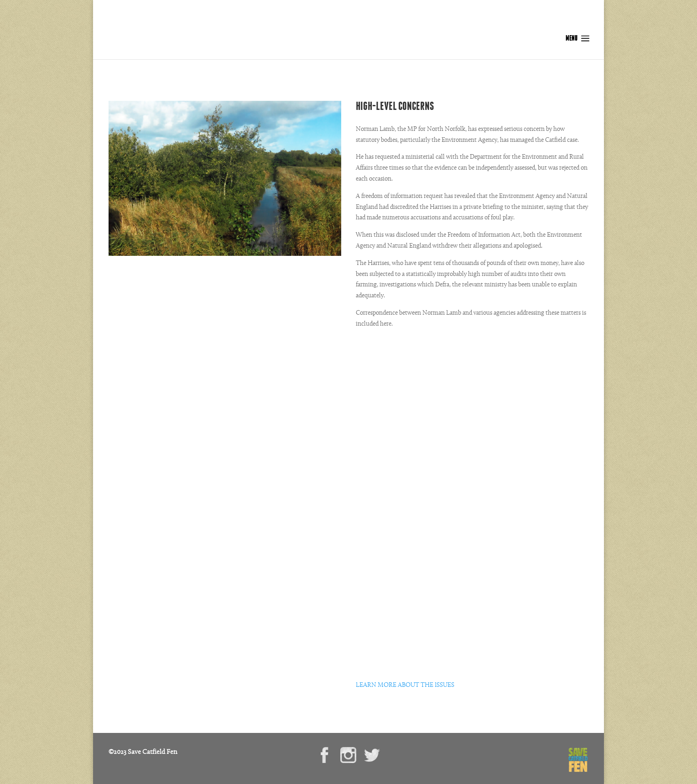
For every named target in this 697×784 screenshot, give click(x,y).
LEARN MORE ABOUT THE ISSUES (405, 685)
